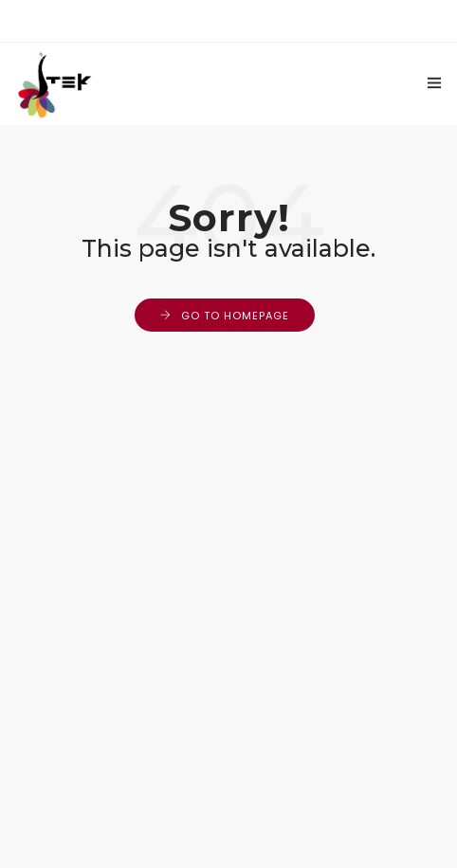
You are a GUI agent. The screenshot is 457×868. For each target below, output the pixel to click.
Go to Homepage (235, 316)
